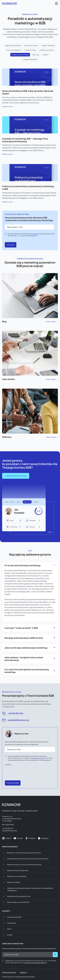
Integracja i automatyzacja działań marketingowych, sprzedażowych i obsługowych (30, 889)
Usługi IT (46, 55)
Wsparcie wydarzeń (14, 882)
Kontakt (10, 935)
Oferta (9, 929)
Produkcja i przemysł (46, 50)
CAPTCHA (8, 765)
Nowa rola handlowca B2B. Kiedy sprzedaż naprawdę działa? (28, 92)
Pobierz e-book (7, 106)
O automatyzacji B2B (14, 917)
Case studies (11, 923)
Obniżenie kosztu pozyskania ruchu (19, 896)
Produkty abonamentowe (20, 55)
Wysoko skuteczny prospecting (18, 870)
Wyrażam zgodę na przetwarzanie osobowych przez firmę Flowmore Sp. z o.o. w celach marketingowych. (31, 235)
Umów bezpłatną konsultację (16, 476)
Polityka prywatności (9, 972)
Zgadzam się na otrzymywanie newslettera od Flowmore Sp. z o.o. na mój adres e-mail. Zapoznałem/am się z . (31, 962)
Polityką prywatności (38, 758)
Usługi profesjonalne (30, 59)
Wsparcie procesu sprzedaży (17, 876)
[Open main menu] (56, 4)
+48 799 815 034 (16, 713)
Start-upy (36, 55)
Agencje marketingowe (13, 45)
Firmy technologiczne (14, 50)
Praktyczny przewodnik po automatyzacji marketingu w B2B (28, 188)
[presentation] (21, 771)
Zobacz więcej (30, 298)
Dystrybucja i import (31, 45)
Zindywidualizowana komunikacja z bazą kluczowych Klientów (28, 859)
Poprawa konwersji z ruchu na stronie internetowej (24, 865)
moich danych (34, 234)
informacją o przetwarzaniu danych (35, 963)
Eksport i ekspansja (48, 45)
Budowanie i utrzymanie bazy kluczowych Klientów (24, 853)
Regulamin (23, 972)
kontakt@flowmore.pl (18, 720)
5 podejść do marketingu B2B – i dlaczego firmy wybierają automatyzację (25, 140)
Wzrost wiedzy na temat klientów (18, 902)
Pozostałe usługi (30, 50)
